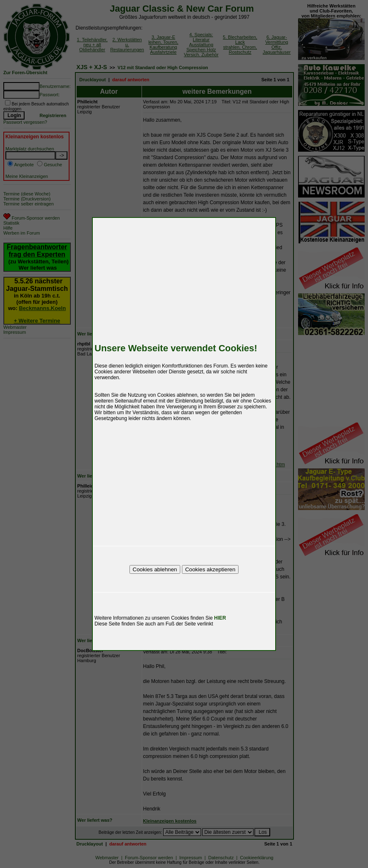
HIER (220, 618)
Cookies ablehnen (155, 569)
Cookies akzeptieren (210, 569)
